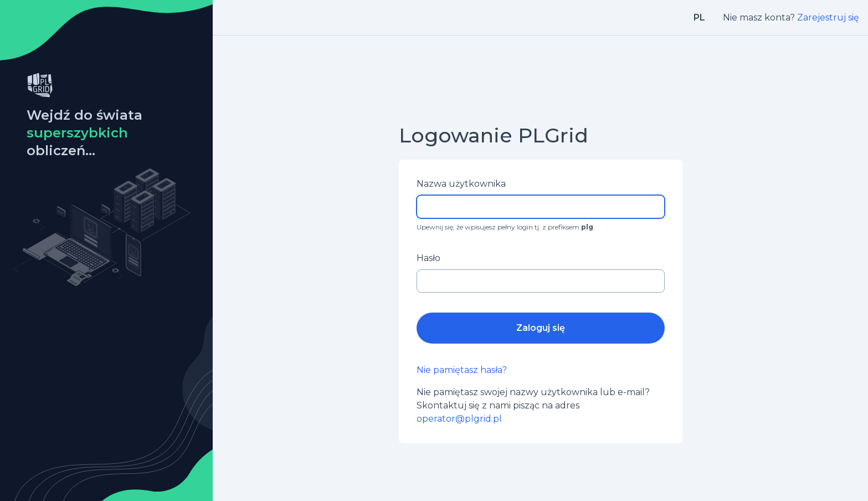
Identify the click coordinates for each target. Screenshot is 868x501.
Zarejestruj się (828, 17)
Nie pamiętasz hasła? (462, 370)
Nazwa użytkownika (461, 184)
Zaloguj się (541, 328)
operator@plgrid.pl (459, 419)
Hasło (428, 258)
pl (699, 17)
